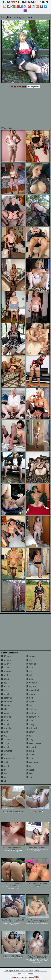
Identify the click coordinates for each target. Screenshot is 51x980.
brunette (6, 728)
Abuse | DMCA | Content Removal (19, 971)
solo (30, 758)
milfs (30, 698)
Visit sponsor (34, 87)
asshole (6, 687)
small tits (32, 755)
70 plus (6, 668)
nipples (31, 702)
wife (30, 774)
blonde (6, 713)
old (29, 705)
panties (31, 713)
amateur (6, 671)
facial (5, 766)
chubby (6, 740)
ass (4, 683)
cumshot (7, 751)
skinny (31, 751)
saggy (31, 732)
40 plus (6, 656)
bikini (5, 709)
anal (5, 675)
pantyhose (33, 717)
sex (29, 736)
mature (31, 694)
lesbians (32, 683)
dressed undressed (12, 758)
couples (6, 747)
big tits (6, 705)
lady (30, 675)
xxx (29, 777)
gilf (4, 781)
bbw (4, 690)
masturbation (34, 690)
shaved (31, 747)
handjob (31, 664)
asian (5, 679)
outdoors (32, 709)
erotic (5, 762)
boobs (5, 721)
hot (29, 671)
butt (4, 736)
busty (5, 732)
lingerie (31, 687)
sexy (30, 740)
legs (30, 679)
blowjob (6, 717)
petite (30, 721)
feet (4, 774)
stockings (32, 762)
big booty (7, 702)
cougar (6, 743)
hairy (30, 660)
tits (29, 766)
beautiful (7, 698)
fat (4, 770)
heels (30, 668)
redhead (32, 728)
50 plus (6, 660)
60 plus (6, 664)
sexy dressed (34, 743)
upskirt (31, 770)
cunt (5, 755)
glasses (31, 656)
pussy (30, 724)
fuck (4, 777)
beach (5, 694)
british (5, 724)
